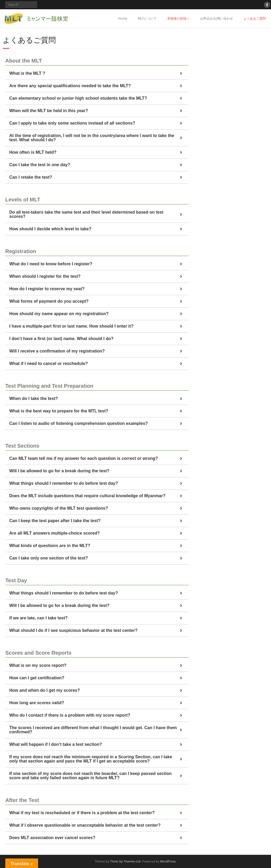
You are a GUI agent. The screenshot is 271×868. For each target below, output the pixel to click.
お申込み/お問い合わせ (216, 18)
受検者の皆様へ (178, 18)
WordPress (168, 861)
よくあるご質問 (255, 18)
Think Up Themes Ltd (125, 861)
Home (123, 18)
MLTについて (147, 18)
